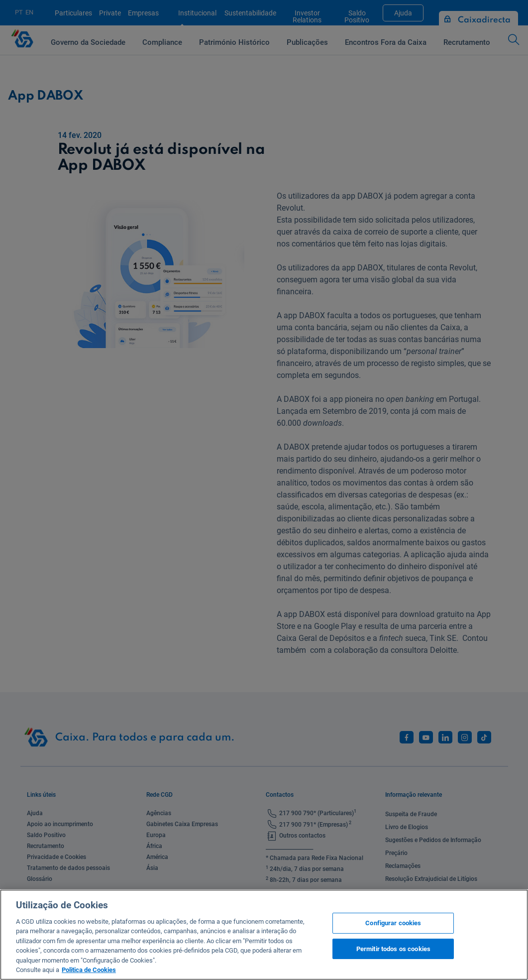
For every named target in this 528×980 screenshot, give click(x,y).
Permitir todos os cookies (393, 948)
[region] (264, 935)
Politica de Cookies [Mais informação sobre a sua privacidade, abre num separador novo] (89, 970)
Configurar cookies (393, 923)
